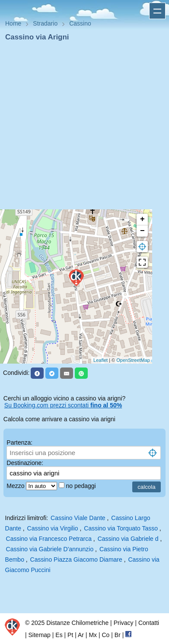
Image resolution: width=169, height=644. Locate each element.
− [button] (142, 231)
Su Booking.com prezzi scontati (63, 405)
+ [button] (142, 219)
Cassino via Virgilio (53, 528)
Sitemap (40, 635)
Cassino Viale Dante (78, 518)
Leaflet (100, 360)
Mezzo (16, 486)
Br (118, 635)
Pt (70, 635)
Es (59, 635)
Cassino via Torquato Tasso (121, 528)
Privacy (124, 623)
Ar (81, 635)
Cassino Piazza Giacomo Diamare (76, 559)
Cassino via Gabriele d (128, 539)
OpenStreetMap (133, 360)
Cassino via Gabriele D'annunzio (50, 549)
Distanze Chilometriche (77, 623)
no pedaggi (81, 486)
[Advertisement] (81, 128)
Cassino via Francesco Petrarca (49, 539)
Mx (93, 635)
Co (105, 635)
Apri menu (157, 11)
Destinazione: (25, 463)
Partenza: (19, 442)
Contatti (149, 623)
